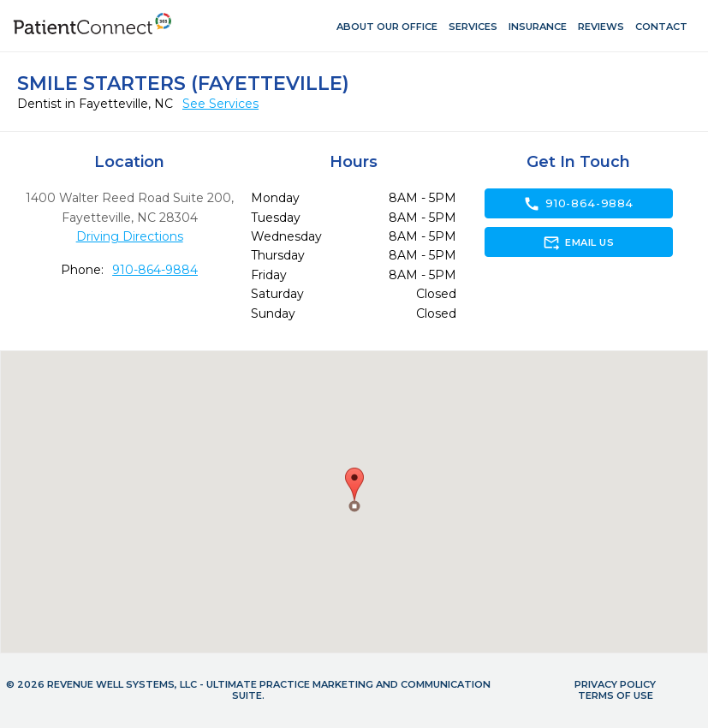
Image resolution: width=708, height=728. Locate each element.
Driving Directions (130, 236)
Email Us (578, 242)
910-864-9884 (155, 270)
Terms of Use (616, 695)
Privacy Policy (615, 684)
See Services (220, 104)
